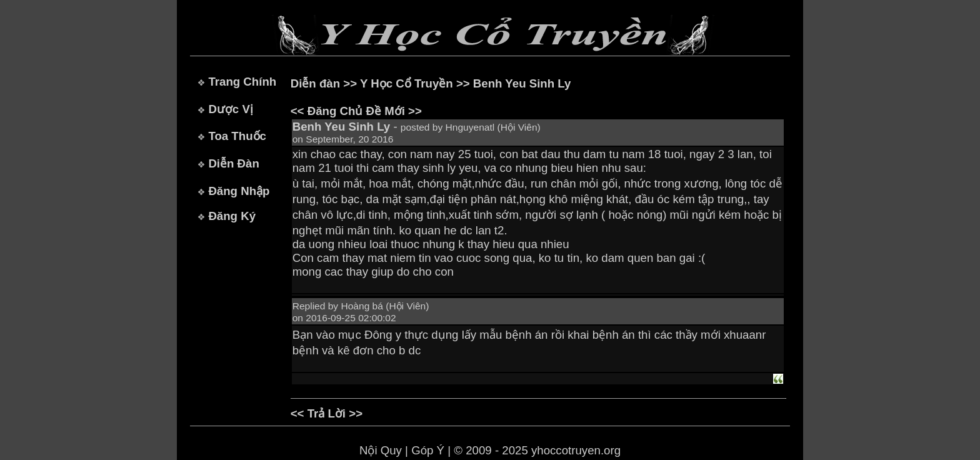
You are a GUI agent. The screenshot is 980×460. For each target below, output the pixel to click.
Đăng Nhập (239, 191)
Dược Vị (230, 109)
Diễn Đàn (233, 163)
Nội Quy (381, 450)
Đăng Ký (232, 216)
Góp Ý (428, 450)
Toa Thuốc (237, 136)
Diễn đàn (315, 83)
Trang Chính (242, 82)
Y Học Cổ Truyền (407, 83)
